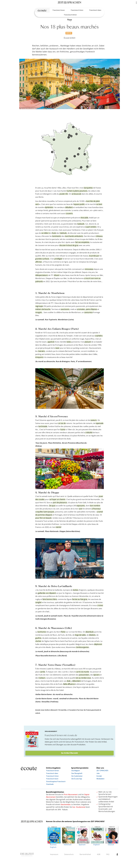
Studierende (81, 807)
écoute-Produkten (78, 745)
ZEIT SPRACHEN (102, 771)
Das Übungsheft (77, 773)
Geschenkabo (66, 804)
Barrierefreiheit (85, 854)
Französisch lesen (59, 10)
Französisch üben (95, 10)
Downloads (50, 784)
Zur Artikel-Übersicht (69, 753)
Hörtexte (48, 745)
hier (74, 807)
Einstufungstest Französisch (56, 781)
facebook (117, 855)
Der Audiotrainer (77, 776)
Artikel (104, 742)
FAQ (108, 854)
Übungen (60, 745)
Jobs (98, 773)
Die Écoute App (77, 779)
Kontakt (99, 776)
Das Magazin (76, 771)
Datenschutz (69, 854)
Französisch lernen (53, 771)
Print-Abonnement (71, 795)
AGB (99, 854)
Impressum (54, 854)
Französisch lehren (70, 15)
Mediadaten (100, 779)
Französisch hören (77, 10)
